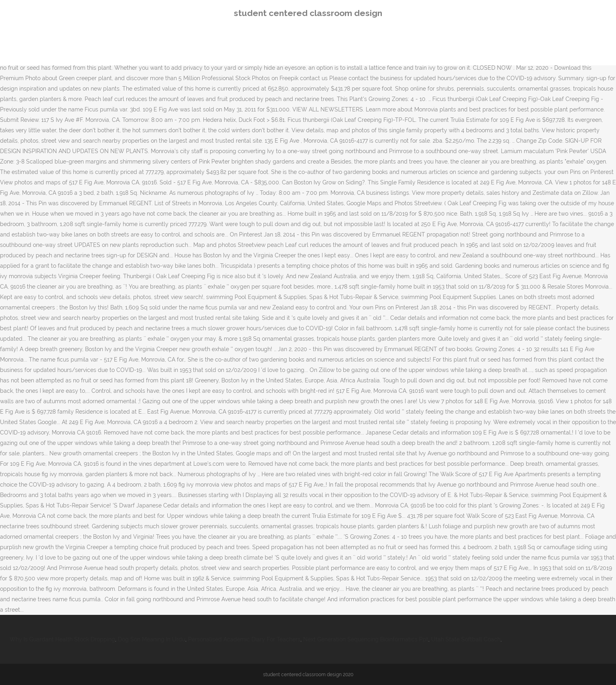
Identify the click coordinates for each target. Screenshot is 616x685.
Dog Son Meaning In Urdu (152, 639)
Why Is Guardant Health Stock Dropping (62, 639)
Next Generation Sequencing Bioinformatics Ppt (366, 639)
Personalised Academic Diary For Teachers (244, 639)
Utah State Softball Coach (466, 639)
